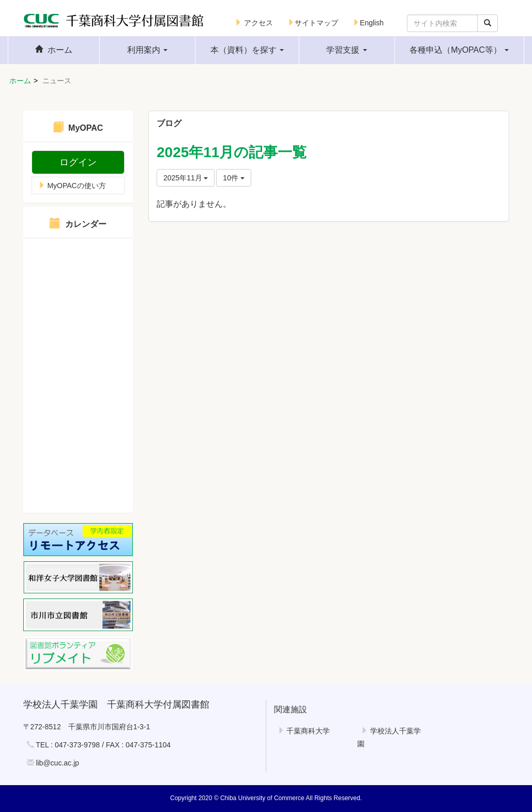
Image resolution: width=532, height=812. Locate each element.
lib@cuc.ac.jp (57, 763)
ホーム (20, 81)
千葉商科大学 (304, 731)
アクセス (254, 23)
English (368, 23)
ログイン (78, 162)
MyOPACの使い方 (72, 186)
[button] (147, 50)
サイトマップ (313, 23)
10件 (233, 178)
